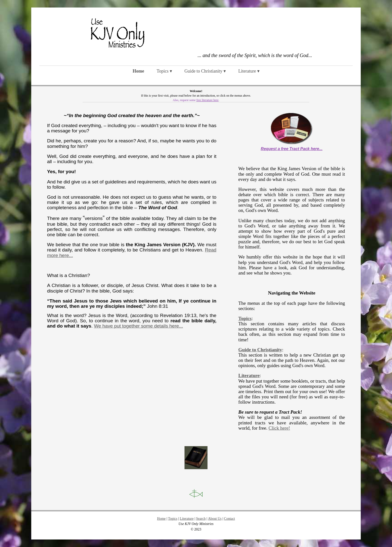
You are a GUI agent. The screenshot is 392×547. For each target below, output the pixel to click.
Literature (249, 375)
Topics (245, 318)
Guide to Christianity (260, 350)
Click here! (279, 428)
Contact (229, 519)
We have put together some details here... (138, 326)
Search (201, 519)
